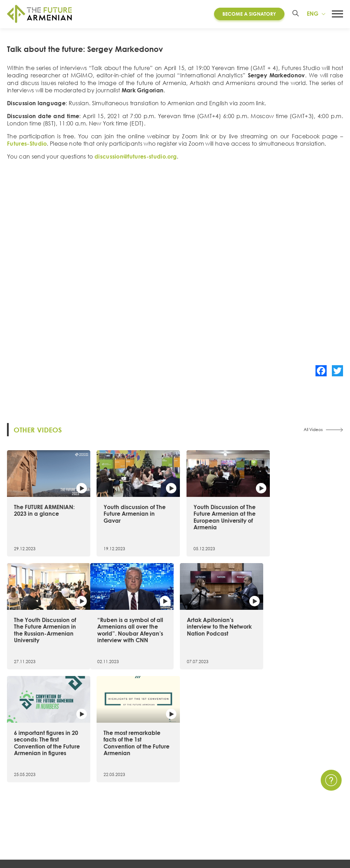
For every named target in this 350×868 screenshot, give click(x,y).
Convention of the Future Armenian (140, 778)
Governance (23, 828)
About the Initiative (31, 778)
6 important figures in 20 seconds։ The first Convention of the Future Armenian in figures (218, 633)
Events (238, 790)
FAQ (304, 803)
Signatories (21, 815)
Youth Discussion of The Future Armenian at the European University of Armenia (216, 520)
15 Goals (18, 790)
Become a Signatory (249, 14)
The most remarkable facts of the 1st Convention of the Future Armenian (299, 630)
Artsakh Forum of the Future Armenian (143, 790)
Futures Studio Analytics (125, 815)
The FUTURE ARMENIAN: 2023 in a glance (44, 513)
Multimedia (245, 803)
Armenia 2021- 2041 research (132, 803)
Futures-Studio (27, 148)
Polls (236, 828)
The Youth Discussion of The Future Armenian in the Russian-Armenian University (302, 520)
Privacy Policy (316, 790)
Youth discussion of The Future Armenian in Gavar (131, 516)
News (237, 778)
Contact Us (313, 778)
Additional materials (121, 828)
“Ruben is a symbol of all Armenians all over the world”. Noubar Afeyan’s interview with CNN (45, 633)
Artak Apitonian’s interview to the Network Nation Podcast (132, 627)
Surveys (240, 815)
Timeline (17, 803)
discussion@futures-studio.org (136, 161)
